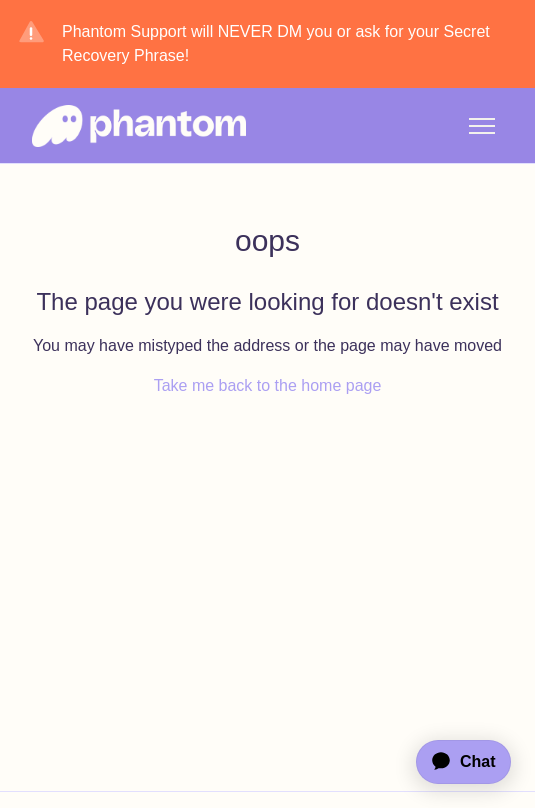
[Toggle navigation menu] (482, 126)
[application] (454, 762)
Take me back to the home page (268, 385)
